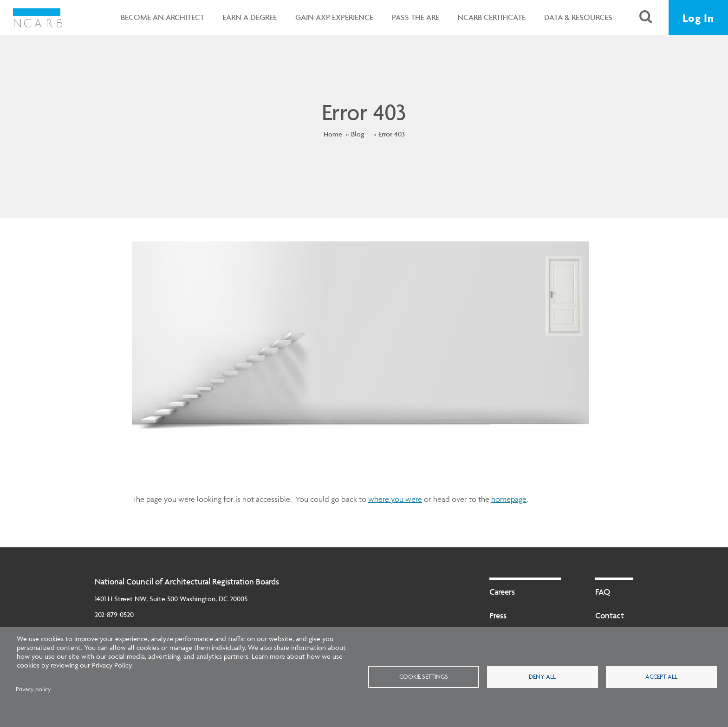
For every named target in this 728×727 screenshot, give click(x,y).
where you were (395, 499)
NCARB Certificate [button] (490, 17)
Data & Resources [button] (576, 17)
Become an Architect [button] (160, 17)
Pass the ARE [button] (413, 17)
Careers (502, 592)
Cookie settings (424, 676)
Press (498, 615)
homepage (509, 499)
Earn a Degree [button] (248, 17)
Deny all (542, 676)
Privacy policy (33, 689)
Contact (610, 615)
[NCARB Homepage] (38, 18)
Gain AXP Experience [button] (332, 17)
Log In (698, 18)
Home (333, 134)
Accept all (661, 676)
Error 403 (392, 134)
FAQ (603, 592)
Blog (357, 134)
